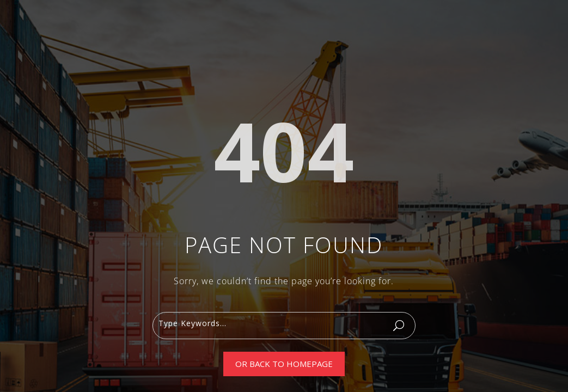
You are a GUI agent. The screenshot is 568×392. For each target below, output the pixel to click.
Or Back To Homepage (284, 364)
